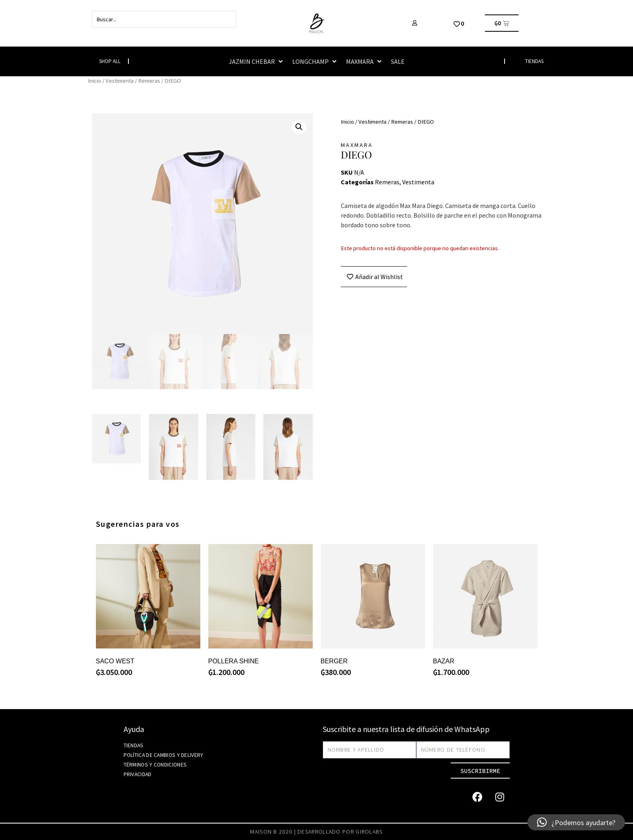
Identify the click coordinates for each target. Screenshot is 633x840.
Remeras (149, 81)
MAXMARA (357, 145)
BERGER (334, 661)
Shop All (110, 61)
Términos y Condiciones (155, 765)
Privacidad (138, 774)
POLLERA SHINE (234, 661)
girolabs (369, 832)
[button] (256, 61)
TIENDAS (534, 61)
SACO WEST (115, 661)
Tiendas (133, 745)
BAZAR (444, 661)
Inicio (95, 81)
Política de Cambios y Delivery (163, 755)
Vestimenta (120, 81)
